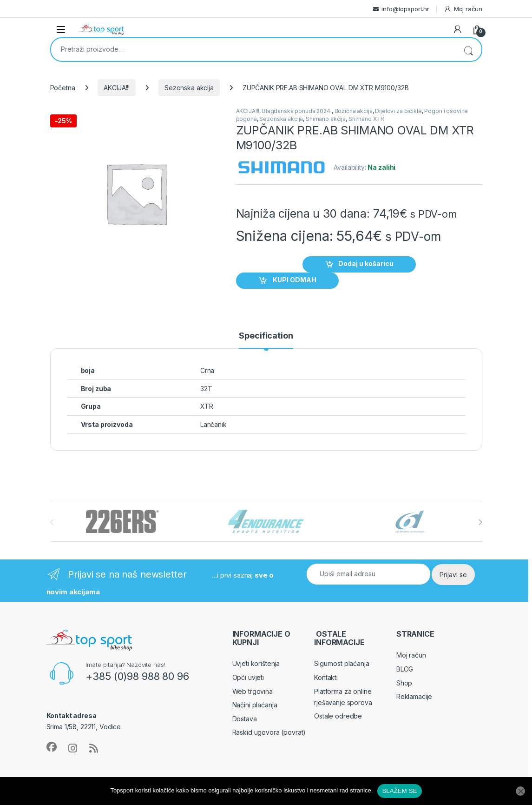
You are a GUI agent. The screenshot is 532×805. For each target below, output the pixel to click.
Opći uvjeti (248, 677)
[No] (520, 791)
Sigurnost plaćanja (342, 663)
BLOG (405, 669)
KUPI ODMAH (294, 280)
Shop (404, 683)
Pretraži (468, 50)
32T (206, 389)
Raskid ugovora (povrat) (269, 732)
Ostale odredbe (338, 716)
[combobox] (253, 49)
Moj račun (463, 9)
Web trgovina (253, 691)
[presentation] (480, 522)
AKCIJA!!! (117, 88)
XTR (207, 406)
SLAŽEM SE (399, 791)
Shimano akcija (326, 119)
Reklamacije (414, 696)
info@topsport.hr (405, 9)
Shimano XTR (366, 119)
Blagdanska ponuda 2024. (297, 111)
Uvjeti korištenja (256, 663)
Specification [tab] (266, 336)
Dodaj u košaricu (366, 263)
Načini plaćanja (255, 705)
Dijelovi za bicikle (398, 111)
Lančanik (213, 424)
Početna (63, 88)
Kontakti (326, 677)
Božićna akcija (354, 111)
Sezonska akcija (189, 88)
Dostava (245, 719)
